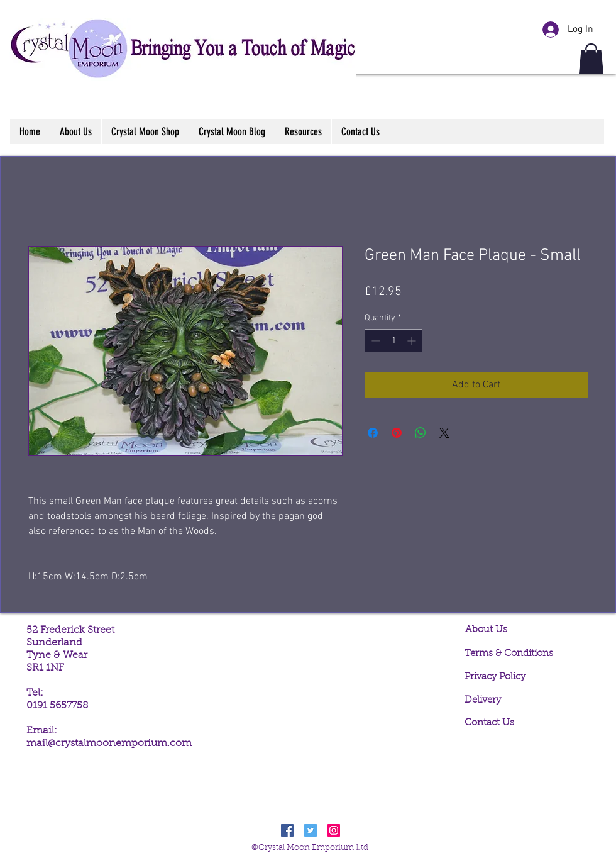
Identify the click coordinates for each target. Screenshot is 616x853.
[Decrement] (374, 341)
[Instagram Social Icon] (334, 830)
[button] (591, 59)
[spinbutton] (393, 341)
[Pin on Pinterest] (397, 433)
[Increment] (413, 341)
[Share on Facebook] (373, 433)
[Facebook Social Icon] (287, 830)
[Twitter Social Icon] (311, 830)
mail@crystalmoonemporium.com (109, 744)
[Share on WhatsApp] (421, 433)
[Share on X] (444, 433)
